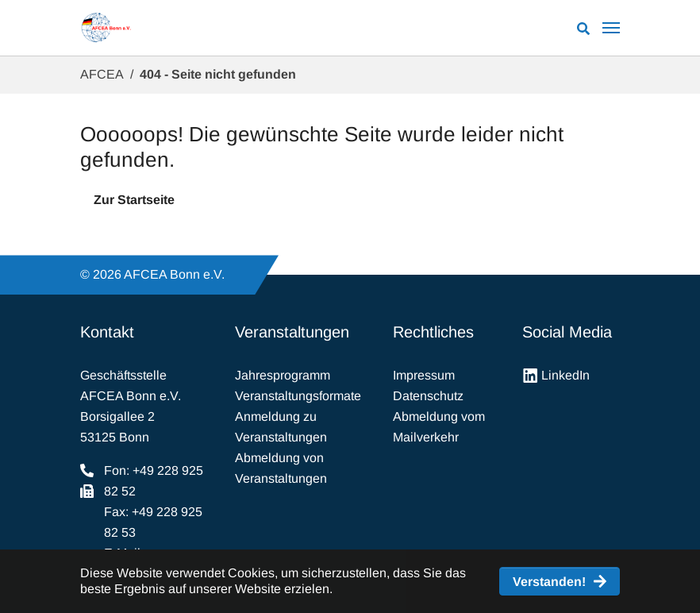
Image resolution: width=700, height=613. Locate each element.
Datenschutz (428, 396)
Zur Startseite (134, 200)
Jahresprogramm (283, 375)
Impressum (424, 375)
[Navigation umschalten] (611, 28)
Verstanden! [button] (549, 582)
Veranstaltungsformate (298, 396)
